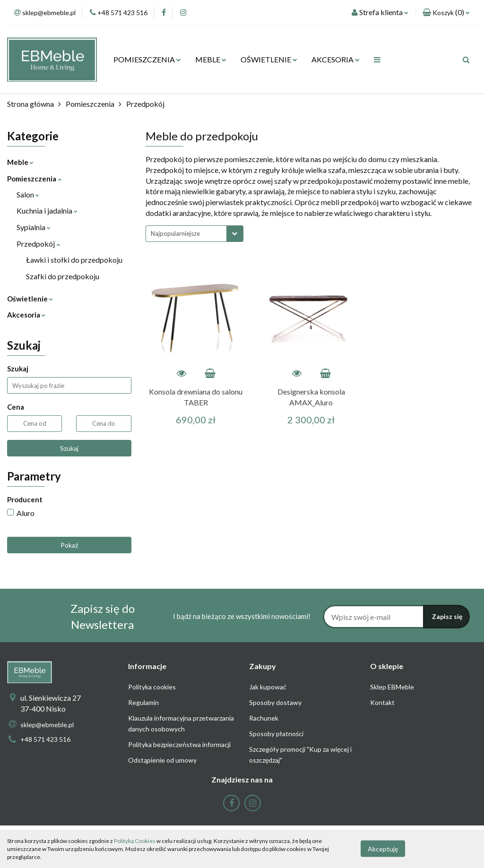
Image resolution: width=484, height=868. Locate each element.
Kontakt (382, 702)
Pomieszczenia (34, 179)
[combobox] (194, 234)
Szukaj (69, 448)
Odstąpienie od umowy (162, 760)
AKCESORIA (336, 59)
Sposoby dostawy (275, 702)
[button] (446, 13)
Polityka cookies (152, 687)
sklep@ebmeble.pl (47, 725)
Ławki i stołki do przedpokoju (74, 260)
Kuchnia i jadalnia (47, 211)
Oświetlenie (30, 299)
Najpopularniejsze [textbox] (175, 233)
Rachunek (264, 718)
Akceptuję (383, 849)
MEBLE (211, 59)
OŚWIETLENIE (269, 59)
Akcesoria (26, 315)
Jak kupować (268, 687)
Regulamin (143, 702)
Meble (20, 162)
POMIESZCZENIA (147, 59)
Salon (28, 194)
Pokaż (69, 545)
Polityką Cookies (135, 841)
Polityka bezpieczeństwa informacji (179, 744)
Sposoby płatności (276, 734)
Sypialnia (34, 227)
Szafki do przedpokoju (63, 276)
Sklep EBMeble (392, 687)
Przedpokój (38, 244)
